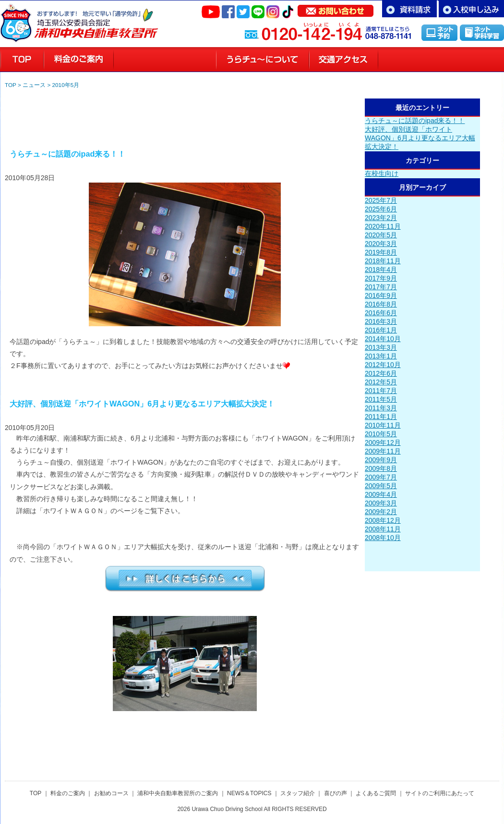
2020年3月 (381, 244)
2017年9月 (381, 278)
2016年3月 (381, 321)
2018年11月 (383, 261)
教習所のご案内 (263, 60)
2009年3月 (381, 503)
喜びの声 (475, 60)
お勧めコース (111, 793)
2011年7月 (381, 391)
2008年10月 (383, 538)
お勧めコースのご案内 (165, 60)
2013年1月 (381, 356)
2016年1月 (381, 330)
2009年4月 (381, 494)
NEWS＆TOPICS (249, 793)
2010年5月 (66, 85)
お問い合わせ (336, 9)
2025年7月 (381, 200)
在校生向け (382, 173)
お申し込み (471, 9)
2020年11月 (383, 226)
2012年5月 (381, 382)
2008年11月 (383, 529)
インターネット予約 (439, 32)
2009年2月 (381, 512)
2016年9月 (381, 295)
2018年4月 (381, 270)
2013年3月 (381, 347)
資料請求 (409, 9)
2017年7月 (381, 287)
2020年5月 (381, 235)
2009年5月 (381, 486)
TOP (11, 85)
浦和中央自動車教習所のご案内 (178, 793)
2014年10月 (383, 339)
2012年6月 (381, 373)
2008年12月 (383, 520)
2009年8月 (381, 468)
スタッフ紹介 (412, 60)
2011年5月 (381, 399)
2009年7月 (381, 477)
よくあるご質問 (376, 793)
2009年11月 (383, 451)
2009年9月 (381, 460)
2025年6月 (381, 209)
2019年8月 (381, 252)
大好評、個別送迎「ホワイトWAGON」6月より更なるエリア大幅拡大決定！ (420, 138)
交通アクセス (344, 60)
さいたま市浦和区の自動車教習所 (96, 19)
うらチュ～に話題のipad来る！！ (415, 121)
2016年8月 (381, 304)
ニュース (34, 85)
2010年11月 (383, 425)
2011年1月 (381, 417)
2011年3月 (381, 408)
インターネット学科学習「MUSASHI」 (482, 32)
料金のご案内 (79, 60)
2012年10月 (383, 365)
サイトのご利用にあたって (440, 793)
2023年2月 (381, 218)
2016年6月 (381, 313)
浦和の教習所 (22, 60)
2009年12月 (383, 443)
